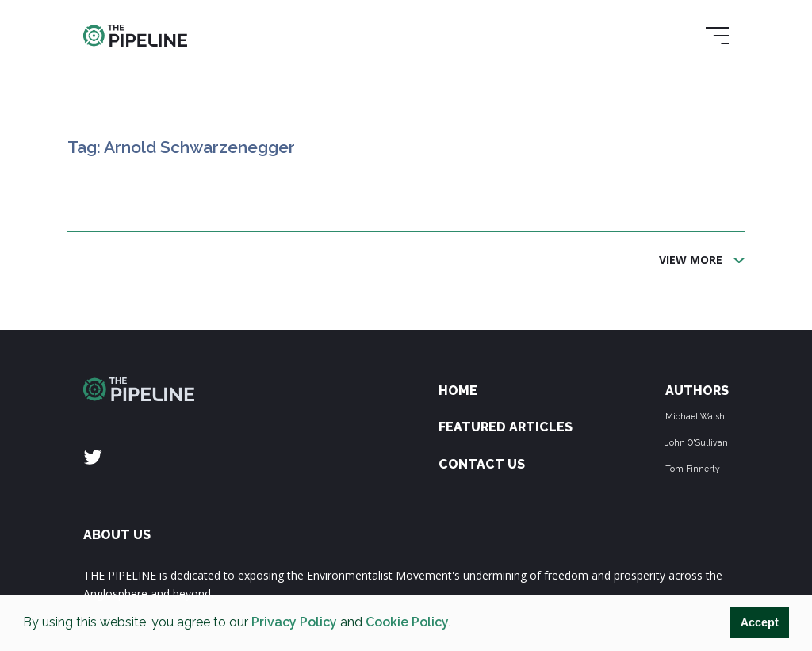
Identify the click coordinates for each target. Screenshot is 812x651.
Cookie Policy (407, 622)
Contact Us (482, 464)
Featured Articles (506, 427)
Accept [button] (760, 622)
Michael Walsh (695, 416)
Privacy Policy (294, 622)
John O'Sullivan (697, 442)
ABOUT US (117, 535)
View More (691, 259)
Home (458, 391)
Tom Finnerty (693, 469)
